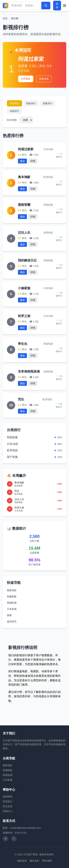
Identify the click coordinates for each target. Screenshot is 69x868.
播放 (22, 161)
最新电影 (12, 590)
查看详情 (44, 79)
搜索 (9, 615)
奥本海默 (24, 177)
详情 (33, 161)
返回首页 (12, 622)
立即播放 (26, 79)
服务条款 (34, 861)
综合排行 (14, 103)
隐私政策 (22, 861)
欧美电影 (12, 450)
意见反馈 (8, 806)
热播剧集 (12, 597)
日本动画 (12, 444)
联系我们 (8, 801)
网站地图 (47, 861)
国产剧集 (12, 457)
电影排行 (31, 103)
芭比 (21, 399)
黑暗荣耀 (24, 205)
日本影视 (12, 609)
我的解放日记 (27, 260)
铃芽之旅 (24, 316)
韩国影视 (12, 603)
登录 (57, 6)
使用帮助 (8, 797)
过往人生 (24, 233)
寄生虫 (23, 344)
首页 (5, 18)
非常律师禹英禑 (29, 372)
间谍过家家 (31, 59)
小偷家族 (24, 288)
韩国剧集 (12, 437)
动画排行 (14, 111)
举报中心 (8, 811)
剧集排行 (48, 103)
